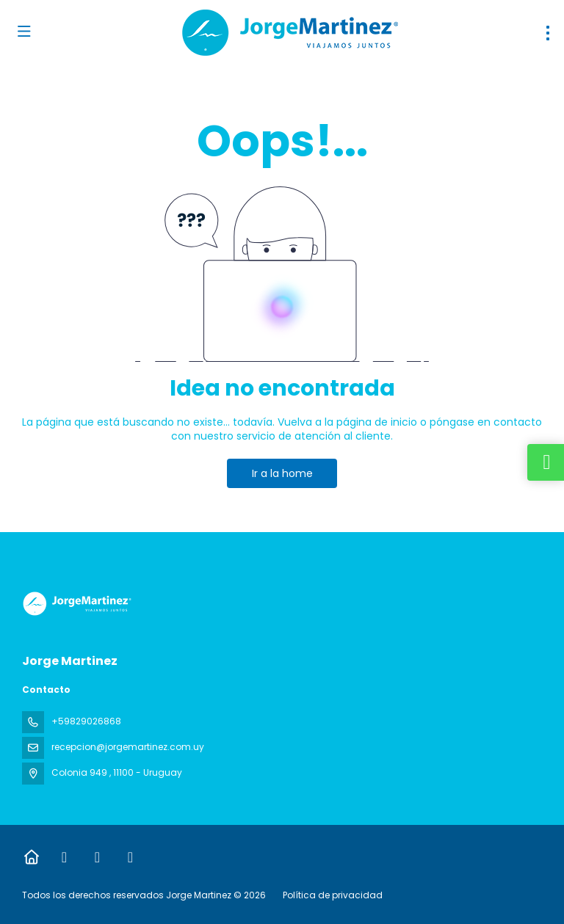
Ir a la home (282, 473)
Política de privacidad (333, 895)
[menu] (548, 33)
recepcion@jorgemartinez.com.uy (128, 747)
